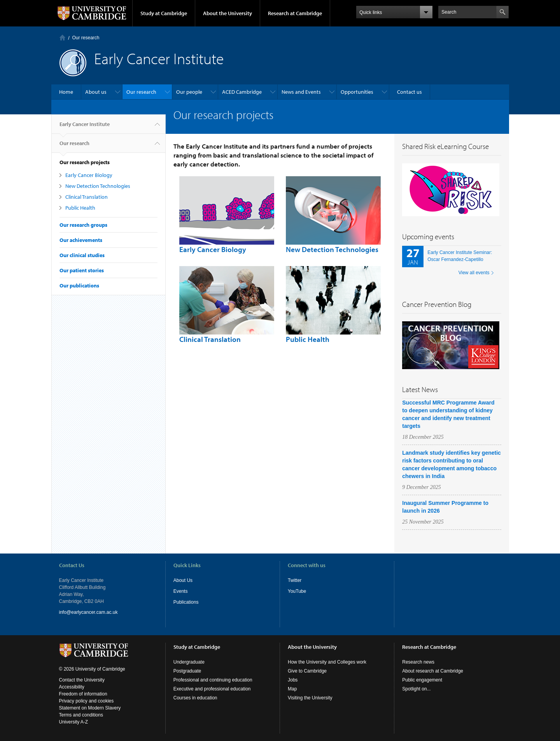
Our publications (79, 286)
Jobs (293, 680)
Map (292, 689)
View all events (474, 273)
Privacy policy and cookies (87, 701)
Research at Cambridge (295, 13)
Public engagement (422, 680)
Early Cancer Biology (89, 175)
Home (62, 38)
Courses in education (195, 698)
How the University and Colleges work (327, 662)
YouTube (297, 591)
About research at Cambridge (433, 671)
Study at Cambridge (164, 13)
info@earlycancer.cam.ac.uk (88, 612)
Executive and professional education (212, 689)
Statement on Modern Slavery (90, 708)
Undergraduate (189, 662)
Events (181, 591)
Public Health (80, 208)
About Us (183, 580)
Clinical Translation (87, 197)
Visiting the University (310, 698)
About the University (227, 13)
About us (96, 92)
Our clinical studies (82, 255)
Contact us (409, 92)
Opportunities (357, 92)
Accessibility (72, 687)
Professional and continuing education (213, 680)
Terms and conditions (81, 715)
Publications (186, 602)
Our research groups (83, 225)
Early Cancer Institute (85, 127)
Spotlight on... (416, 689)
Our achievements (81, 240)
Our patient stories (82, 270)
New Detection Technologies (98, 186)
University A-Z (74, 722)
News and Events (301, 92)
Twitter (295, 580)
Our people (189, 92)
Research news (418, 662)
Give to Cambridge (307, 671)
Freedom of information (83, 694)
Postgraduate (187, 671)
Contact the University (82, 680)
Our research (86, 38)
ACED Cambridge (242, 92)
